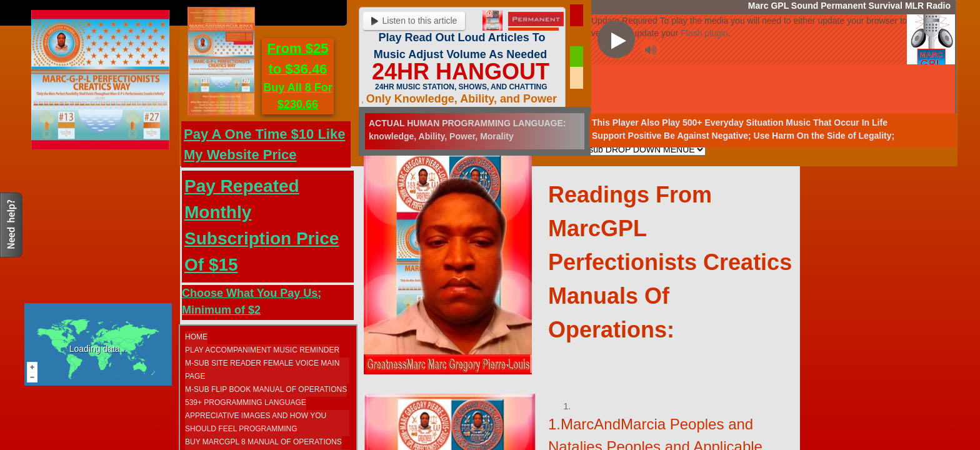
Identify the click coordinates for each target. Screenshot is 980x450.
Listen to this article (414, 21)
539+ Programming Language (246, 402)
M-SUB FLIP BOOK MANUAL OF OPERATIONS (266, 389)
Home (196, 337)
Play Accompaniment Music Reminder (262, 350)
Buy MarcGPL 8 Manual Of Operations (263, 442)
